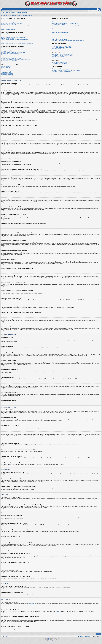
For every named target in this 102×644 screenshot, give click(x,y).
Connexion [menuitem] (101, 9)
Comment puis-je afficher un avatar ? (8, 41)
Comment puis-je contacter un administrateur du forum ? (63, 72)
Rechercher (4, 11)
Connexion (10, 11)
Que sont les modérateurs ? (57, 21)
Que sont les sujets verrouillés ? (7, 75)
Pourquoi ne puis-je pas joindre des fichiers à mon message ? (13, 56)
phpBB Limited (31, 604)
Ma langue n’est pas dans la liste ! (8, 38)
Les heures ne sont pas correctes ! (8, 36)
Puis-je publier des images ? (7, 70)
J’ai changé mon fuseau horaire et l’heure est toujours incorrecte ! (14, 37)
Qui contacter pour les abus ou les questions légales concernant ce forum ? (66, 70)
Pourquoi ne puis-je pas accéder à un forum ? (10, 55)
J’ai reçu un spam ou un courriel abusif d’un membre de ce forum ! (64, 35)
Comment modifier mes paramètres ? (8, 34)
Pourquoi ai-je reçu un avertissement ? (9, 57)
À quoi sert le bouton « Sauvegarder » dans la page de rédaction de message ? (16, 60)
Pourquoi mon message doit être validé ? (9, 61)
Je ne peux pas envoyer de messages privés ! (61, 33)
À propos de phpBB (5, 605)
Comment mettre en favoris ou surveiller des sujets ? (62, 55)
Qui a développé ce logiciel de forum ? (59, 68)
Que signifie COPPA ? (6, 21)
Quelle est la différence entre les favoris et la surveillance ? (63, 54)
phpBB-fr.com (53, 641)
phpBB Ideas (58, 611)
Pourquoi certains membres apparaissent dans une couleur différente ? (65, 26)
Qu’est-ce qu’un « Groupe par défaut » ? (60, 27)
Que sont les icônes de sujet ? (7, 76)
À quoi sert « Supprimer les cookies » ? (9, 29)
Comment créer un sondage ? (7, 51)
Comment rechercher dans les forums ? (59, 45)
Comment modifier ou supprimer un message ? (10, 49)
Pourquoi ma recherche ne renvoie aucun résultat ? (62, 46)
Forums (6, 9)
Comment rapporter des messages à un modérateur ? (12, 58)
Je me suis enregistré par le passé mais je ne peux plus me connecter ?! (15, 26)
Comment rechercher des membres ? (59, 49)
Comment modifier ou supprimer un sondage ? (10, 54)
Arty (49, 640)
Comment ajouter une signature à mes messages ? (11, 50)
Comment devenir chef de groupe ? (59, 25)
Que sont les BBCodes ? (6, 66)
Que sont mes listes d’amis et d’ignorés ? (60, 39)
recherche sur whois (72, 618)
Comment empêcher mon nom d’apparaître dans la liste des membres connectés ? (17, 35)
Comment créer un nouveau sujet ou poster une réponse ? (12, 48)
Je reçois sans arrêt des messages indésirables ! (61, 34)
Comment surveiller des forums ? (58, 57)
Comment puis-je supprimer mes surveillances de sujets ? (63, 58)
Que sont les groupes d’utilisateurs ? (59, 22)
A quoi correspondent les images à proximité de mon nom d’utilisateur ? (15, 40)
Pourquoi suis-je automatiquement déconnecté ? (11, 28)
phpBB (40, 194)
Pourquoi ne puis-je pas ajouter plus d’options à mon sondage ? (13, 52)
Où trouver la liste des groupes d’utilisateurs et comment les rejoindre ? (65, 23)
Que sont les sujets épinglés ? (7, 73)
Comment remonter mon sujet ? (7, 62)
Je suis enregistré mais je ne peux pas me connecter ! (12, 23)
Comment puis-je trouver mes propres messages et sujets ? (63, 50)
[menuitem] (98, 9)
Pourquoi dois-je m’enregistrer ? (7, 20)
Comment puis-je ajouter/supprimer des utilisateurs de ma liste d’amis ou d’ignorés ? (68, 41)
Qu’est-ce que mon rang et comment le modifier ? (11, 42)
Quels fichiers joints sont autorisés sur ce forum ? (61, 62)
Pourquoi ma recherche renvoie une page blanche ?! (62, 47)
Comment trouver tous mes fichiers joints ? (60, 64)
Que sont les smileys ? (6, 69)
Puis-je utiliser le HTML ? (6, 68)
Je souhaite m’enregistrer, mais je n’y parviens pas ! (11, 22)
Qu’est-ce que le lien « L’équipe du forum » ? (60, 28)
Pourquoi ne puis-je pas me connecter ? (9, 25)
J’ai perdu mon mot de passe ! (7, 27)
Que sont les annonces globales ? (8, 71)
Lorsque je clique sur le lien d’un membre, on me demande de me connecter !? (18, 43)
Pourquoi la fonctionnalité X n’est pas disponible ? (61, 69)
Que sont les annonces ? (6, 72)
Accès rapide (2, 9)
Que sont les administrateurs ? (58, 20)
